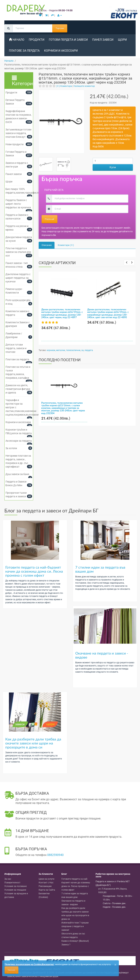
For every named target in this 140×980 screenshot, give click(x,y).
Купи (113, 167)
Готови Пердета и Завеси (68, 40)
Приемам (11, 970)
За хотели (11, 448)
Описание (47, 245)
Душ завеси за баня (17, 474)
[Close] (115, 965)
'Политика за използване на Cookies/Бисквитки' (29, 964)
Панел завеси (103, 40)
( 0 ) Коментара (64, 86)
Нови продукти (14, 144)
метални (61, 350)
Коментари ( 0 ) (66, 245)
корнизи (51, 350)
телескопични (73, 350)
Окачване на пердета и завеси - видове (102, 655)
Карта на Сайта (47, 890)
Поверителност (12, 883)
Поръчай (49, 219)
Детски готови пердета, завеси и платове (16, 348)
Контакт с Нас (46, 883)
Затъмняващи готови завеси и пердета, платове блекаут (18, 133)
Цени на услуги (46, 879)
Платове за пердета (24, 51)
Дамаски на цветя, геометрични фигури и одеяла (18, 389)
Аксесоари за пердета (19, 441)
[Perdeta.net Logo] (25, 10)
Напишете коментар (84, 86)
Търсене (60, 28)
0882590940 (55, 855)
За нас (8, 879)
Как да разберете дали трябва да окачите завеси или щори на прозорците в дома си (33, 743)
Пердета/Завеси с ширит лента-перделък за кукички (18, 204)
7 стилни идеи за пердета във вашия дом (100, 569)
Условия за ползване (15, 886)
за (82, 350)
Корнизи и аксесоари (61, 51)
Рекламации (45, 886)
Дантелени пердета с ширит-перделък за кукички (18, 278)
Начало (17, 40)
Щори (122, 40)
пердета (89, 350)
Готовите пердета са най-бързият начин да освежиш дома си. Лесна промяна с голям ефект (34, 571)
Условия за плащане (15, 890)
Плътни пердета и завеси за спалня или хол (18, 252)
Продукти (37, 40)
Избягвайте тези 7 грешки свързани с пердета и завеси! (75, 926)
